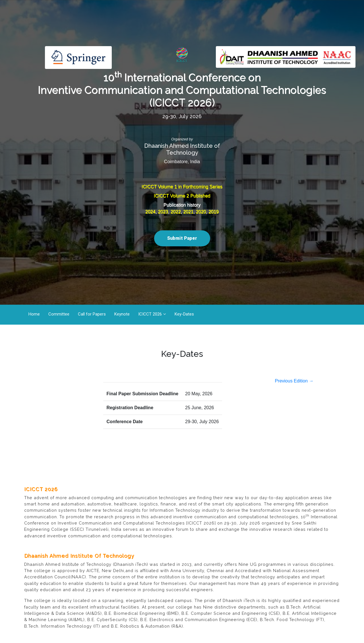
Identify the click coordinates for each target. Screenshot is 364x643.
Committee (59, 314)
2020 (201, 212)
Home (34, 314)
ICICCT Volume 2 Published (182, 196)
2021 (188, 212)
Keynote (122, 314)
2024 (150, 212)
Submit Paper (182, 238)
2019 (214, 212)
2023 (163, 212)
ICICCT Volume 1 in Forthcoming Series (182, 187)
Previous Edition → (294, 381)
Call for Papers (92, 314)
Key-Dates (184, 314)
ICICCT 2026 (150, 314)
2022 (176, 212)
